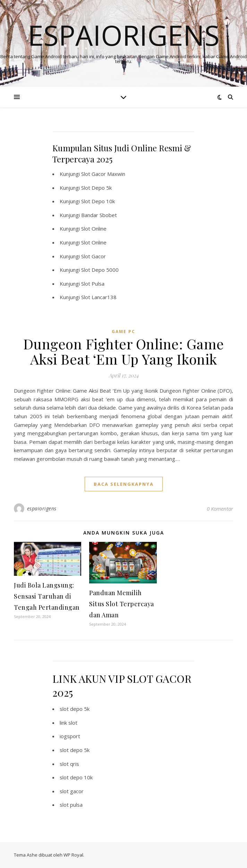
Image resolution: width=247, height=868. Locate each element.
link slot (69, 723)
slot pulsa (71, 805)
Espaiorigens (124, 35)
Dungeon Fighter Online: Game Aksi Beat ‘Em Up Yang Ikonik (124, 351)
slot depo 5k (75, 709)
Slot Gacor (93, 256)
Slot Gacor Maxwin (103, 174)
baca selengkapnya (124, 484)
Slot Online (94, 229)
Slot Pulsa (93, 284)
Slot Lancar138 (99, 297)
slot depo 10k (76, 777)
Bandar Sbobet (99, 215)
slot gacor (72, 791)
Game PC (123, 332)
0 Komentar (220, 509)
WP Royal (73, 855)
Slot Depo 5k (96, 188)
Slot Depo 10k (98, 201)
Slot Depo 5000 (100, 270)
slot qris (69, 764)
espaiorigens (42, 508)
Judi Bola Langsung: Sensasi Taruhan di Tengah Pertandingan (47, 596)
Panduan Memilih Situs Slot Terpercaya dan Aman (122, 604)
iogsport (70, 736)
